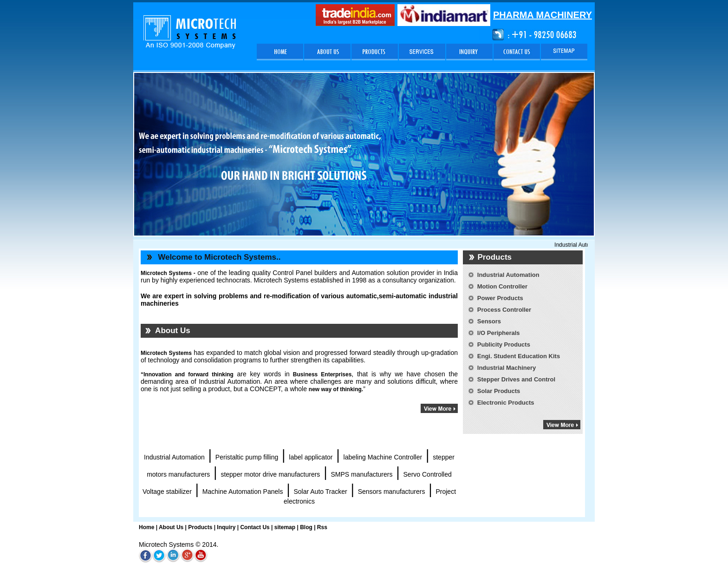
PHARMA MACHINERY (543, 15)
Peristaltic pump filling (247, 457)
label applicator (311, 457)
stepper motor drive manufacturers (270, 474)
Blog (306, 527)
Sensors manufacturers (392, 492)
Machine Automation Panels (243, 492)
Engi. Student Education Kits (519, 356)
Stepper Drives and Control (516, 379)
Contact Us (255, 527)
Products (200, 527)
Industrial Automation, (586, 245)
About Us (171, 527)
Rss (322, 527)
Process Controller (504, 310)
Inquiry (225, 527)
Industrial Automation (174, 457)
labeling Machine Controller (383, 457)
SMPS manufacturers (361, 474)
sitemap (285, 527)
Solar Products (499, 391)
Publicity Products (504, 344)
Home (146, 527)
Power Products (500, 298)
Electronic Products (506, 403)
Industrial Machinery (507, 368)
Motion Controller (502, 286)
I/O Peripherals (499, 333)
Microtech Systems (166, 353)
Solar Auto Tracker (320, 492)
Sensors (489, 321)
